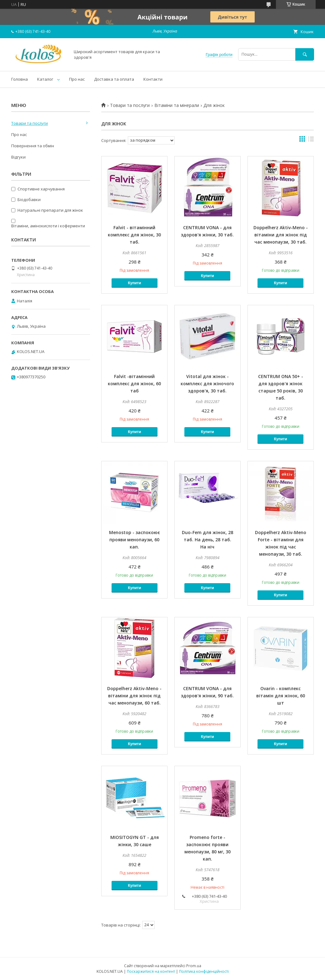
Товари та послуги (130, 105)
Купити (134, 283)
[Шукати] (305, 54)
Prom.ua (194, 966)
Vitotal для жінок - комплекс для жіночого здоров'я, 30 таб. (207, 384)
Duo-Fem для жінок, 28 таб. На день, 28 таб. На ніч (207, 540)
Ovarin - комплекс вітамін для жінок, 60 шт (281, 696)
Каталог (45, 79)
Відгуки (18, 157)
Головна (20, 79)
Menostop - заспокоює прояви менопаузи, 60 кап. (135, 540)
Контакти (153, 79)
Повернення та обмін (33, 146)
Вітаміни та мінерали (177, 105)
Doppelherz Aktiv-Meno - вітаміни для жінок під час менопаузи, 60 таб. (134, 696)
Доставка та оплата (114, 79)
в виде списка (311, 140)
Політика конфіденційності (204, 971)
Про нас (77, 79)
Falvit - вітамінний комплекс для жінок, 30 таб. (134, 235)
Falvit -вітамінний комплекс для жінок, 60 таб (134, 384)
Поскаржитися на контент (151, 971)
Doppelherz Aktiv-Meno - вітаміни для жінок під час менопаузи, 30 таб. (281, 235)
